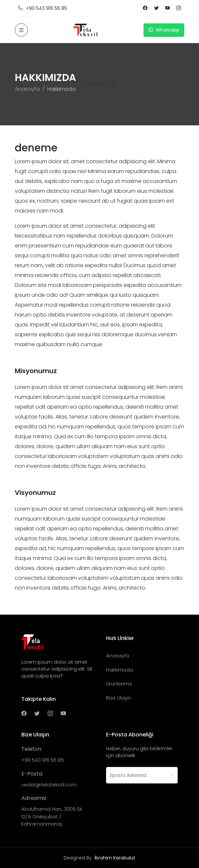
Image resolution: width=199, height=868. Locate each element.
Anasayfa (27, 89)
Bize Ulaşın (119, 698)
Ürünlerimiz (119, 684)
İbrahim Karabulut (115, 858)
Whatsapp (164, 30)
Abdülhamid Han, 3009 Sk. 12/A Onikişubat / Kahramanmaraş (52, 816)
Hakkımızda (120, 670)
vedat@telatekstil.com (49, 785)
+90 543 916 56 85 (43, 8)
